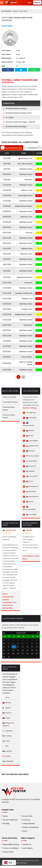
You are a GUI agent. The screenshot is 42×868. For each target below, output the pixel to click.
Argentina (8, 731)
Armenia (7, 736)
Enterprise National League (15, 108)
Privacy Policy (8, 852)
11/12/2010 (7, 271)
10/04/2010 (7, 293)
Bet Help (6, 824)
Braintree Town (26, 217)
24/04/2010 (7, 283)
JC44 (28, 481)
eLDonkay (29, 491)
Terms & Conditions (11, 848)
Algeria (7, 708)
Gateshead (28, 325)
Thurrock (29, 233)
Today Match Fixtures (10, 402)
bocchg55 (30, 515)
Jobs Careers (27, 848)
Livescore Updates (9, 397)
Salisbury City (27, 299)
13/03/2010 (7, 309)
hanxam (29, 451)
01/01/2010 (7, 357)
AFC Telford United (25, 164)
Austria (7, 756)
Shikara (29, 431)
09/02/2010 (7, 336)
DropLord (29, 466)
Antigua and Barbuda (8, 724)
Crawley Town (27, 309)
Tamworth (28, 283)
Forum (25, 831)
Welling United (27, 249)
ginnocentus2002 (29, 508)
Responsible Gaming (11, 844)
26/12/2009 (7, 370)
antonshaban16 (28, 424)
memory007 (30, 476)
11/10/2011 (7, 169)
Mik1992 (27, 530)
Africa (6, 698)
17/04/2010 (7, 288)
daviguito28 (9, 530)
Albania (7, 703)
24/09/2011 (7, 190)
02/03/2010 (7, 314)
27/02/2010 (7, 320)
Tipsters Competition (31, 827)
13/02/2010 (7, 330)
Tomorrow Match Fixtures (9, 416)
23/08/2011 (7, 222)
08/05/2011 (7, 227)
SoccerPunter (6, 11)
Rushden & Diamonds (24, 293)
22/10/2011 (7, 158)
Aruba (6, 741)
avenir (28, 436)
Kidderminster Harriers (24, 206)
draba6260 (30, 461)
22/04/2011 (7, 238)
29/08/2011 (7, 217)
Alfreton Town (27, 190)
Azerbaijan (8, 761)
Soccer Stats (27, 816)
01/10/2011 (7, 180)
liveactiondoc (31, 497)
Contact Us (27, 844)
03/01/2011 (7, 254)
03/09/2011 (7, 211)
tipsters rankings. (30, 408)
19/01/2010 (7, 346)
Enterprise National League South (17, 113)
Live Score (26, 820)
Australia (7, 751)
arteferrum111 (31, 446)
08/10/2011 (7, 174)
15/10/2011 (7, 164)
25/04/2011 (7, 233)
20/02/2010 (7, 325)
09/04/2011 (7, 243)
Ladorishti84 (30, 441)
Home (5, 816)
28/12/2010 (7, 264)
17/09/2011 (7, 201)
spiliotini (29, 471)
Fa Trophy (8, 117)
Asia (6, 746)
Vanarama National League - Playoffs (19, 122)
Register (37, 2)
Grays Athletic (27, 357)
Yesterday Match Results (9, 409)
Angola (7, 718)
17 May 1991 (21, 62)
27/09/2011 (7, 185)
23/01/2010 (7, 341)
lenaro (28, 502)
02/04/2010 (7, 299)
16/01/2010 (7, 352)
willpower (29, 413)
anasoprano (30, 486)
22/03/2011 (7, 249)
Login (29, 3)
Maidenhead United (25, 277)
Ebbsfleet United (26, 169)
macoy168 (30, 418)
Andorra (7, 713)
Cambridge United (25, 196)
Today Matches (29, 824)
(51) (12, 148)
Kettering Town (25, 158)
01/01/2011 (7, 259)
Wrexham (28, 180)
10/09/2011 (7, 206)
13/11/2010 (7, 277)
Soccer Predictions (10, 820)
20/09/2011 (7, 196)
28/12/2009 (7, 363)
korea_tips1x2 (31, 456)
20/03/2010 (7, 304)
